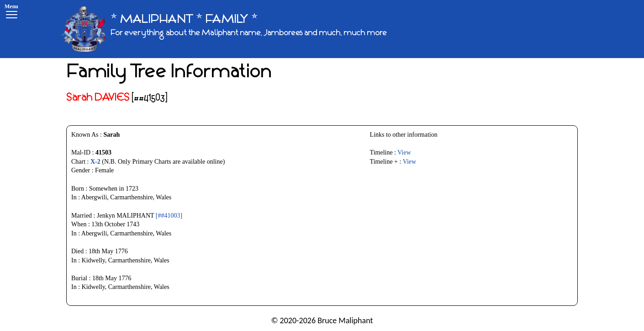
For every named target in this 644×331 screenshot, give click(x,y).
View (404, 152)
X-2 (95, 162)
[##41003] (169, 216)
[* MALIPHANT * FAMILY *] (224, 29)
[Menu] (11, 13)
